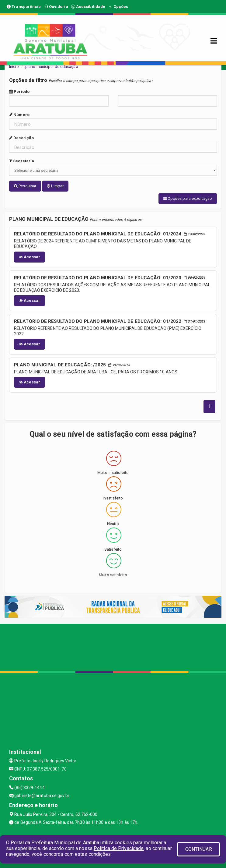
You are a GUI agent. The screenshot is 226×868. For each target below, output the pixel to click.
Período (19, 92)
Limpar (55, 186)
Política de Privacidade (119, 848)
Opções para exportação (188, 198)
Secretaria (22, 161)
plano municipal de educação (52, 67)
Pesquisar (25, 186)
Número (19, 115)
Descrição (21, 138)
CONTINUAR (199, 849)
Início (14, 67)
